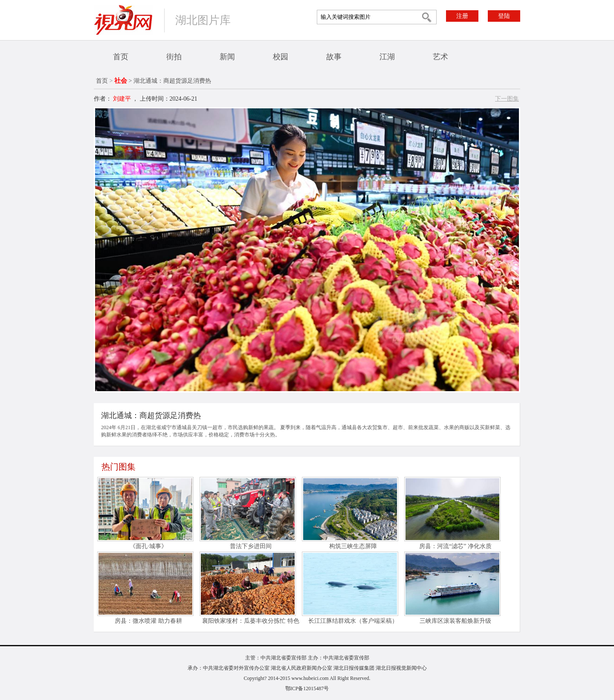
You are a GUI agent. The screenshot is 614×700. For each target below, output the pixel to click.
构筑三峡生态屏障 (353, 546)
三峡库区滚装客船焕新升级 (455, 621)
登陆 (504, 16)
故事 (334, 57)
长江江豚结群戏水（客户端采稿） (353, 621)
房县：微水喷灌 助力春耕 (148, 621)
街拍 (174, 57)
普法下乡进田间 (251, 546)
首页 (121, 57)
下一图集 (507, 99)
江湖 (387, 57)
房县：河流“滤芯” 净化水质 (455, 546)
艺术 (440, 57)
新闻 (227, 57)
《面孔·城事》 (148, 546)
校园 (281, 57)
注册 (462, 16)
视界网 (123, 20)
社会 (121, 81)
